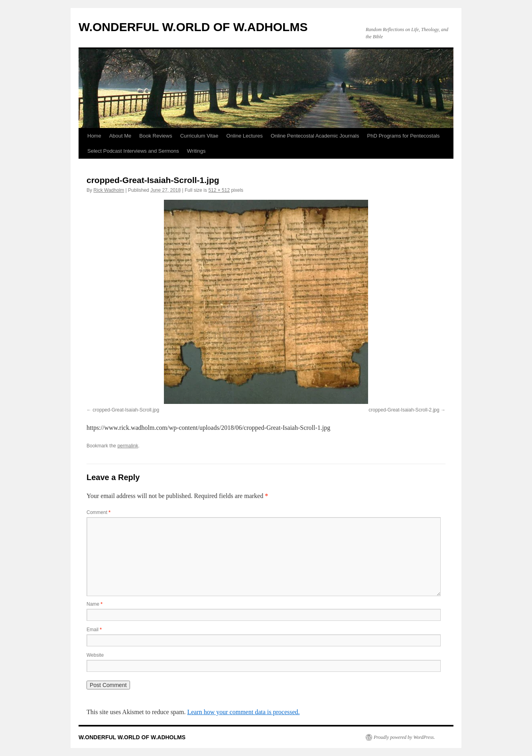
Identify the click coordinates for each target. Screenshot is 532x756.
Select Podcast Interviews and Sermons (133, 151)
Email (94, 630)
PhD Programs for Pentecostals (404, 136)
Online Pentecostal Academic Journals (315, 136)
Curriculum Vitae (199, 136)
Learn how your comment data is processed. (243, 712)
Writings (196, 151)
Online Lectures (245, 136)
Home (94, 136)
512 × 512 (219, 190)
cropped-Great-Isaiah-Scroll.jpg (126, 410)
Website (95, 655)
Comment (99, 512)
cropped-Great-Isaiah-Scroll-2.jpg (404, 410)
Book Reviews (156, 136)
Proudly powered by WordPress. (404, 737)
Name (95, 604)
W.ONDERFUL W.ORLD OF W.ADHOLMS (193, 27)
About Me (120, 136)
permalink (128, 446)
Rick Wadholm (109, 190)
